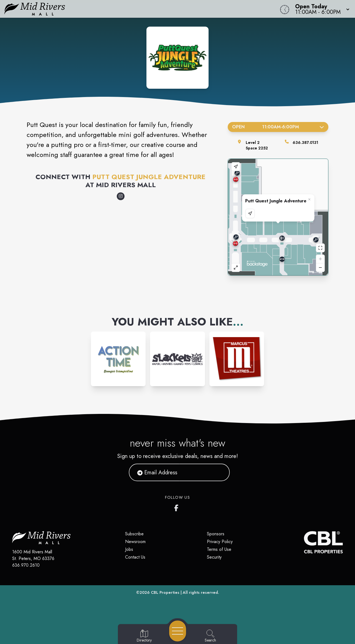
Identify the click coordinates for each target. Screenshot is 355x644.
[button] (321, 9)
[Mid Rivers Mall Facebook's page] (177, 507)
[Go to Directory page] (144, 636)
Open (278, 127)
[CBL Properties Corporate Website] (304, 542)
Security (214, 557)
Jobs (129, 549)
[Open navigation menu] (178, 631)
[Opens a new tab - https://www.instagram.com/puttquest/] (121, 196)
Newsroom (135, 542)
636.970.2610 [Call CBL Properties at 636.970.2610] (26, 565)
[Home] (134, 9)
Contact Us (135, 557)
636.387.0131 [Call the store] (305, 142)
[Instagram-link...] (118, 359)
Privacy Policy (220, 542)
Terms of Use (219, 549)
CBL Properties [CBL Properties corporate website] (165, 592)
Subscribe (134, 534)
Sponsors (216, 534)
